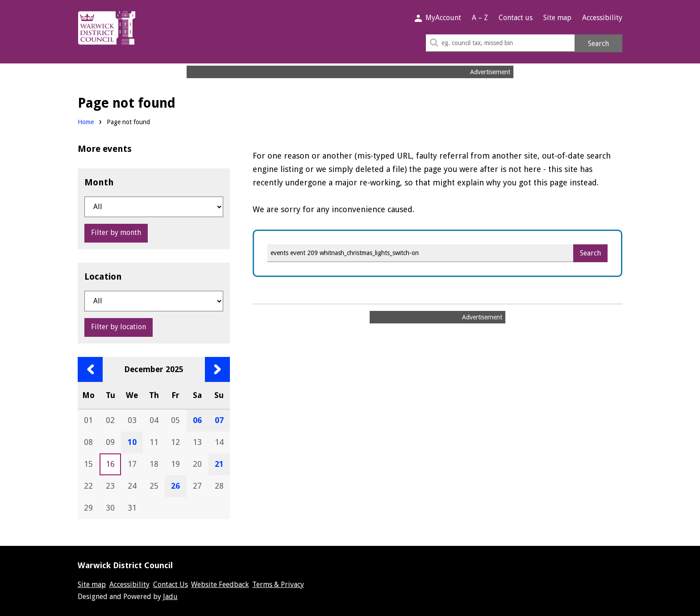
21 (219, 464)
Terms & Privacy (278, 585)
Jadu (170, 597)
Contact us (516, 18)
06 (197, 420)
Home (86, 122)
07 (219, 420)
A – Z (480, 18)
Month (99, 182)
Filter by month (116, 233)
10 (132, 442)
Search (598, 44)
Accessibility (602, 18)
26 (175, 486)
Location (103, 277)
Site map (557, 18)
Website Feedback (220, 585)
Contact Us (171, 585)
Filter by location (119, 327)
